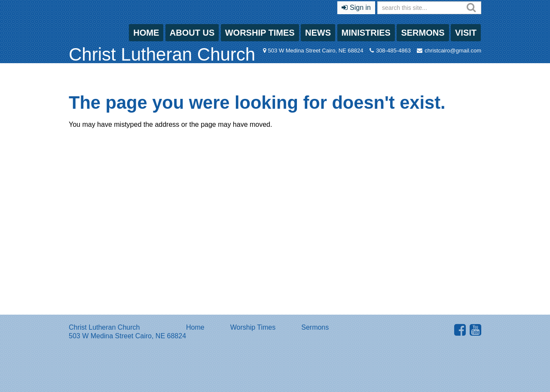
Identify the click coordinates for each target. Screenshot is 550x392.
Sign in (360, 8)
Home (146, 33)
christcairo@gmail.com (453, 51)
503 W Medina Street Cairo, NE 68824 (316, 51)
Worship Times (260, 33)
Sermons (423, 33)
